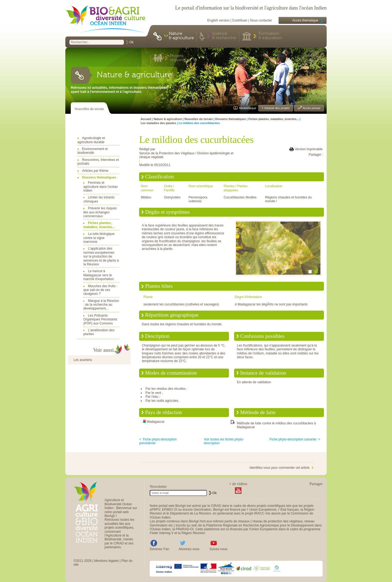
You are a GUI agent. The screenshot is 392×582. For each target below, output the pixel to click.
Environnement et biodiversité (93, 151)
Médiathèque (247, 108)
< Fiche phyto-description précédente (158, 441)
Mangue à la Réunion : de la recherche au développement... (101, 305)
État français (290, 510)
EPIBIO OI (170, 510)
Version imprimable (309, 149)
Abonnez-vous (189, 549)
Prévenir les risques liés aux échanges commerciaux (100, 212)
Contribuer (240, 20)
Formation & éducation (270, 36)
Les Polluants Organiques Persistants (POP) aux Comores (100, 319)
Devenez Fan (159, 549)
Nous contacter (261, 20)
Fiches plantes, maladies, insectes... (99, 225)
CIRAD (216, 506)
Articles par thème (95, 171)
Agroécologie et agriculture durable (91, 140)
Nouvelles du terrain (89, 109)
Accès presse (311, 108)
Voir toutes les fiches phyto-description (224, 441)
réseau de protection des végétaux (278, 521)
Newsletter (158, 486)
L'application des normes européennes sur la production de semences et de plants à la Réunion (101, 256)
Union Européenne (263, 510)
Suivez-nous (219, 549)
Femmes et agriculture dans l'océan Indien (100, 187)
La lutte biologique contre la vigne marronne (99, 238)
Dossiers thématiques (99, 177)
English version (218, 20)
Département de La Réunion (190, 513)
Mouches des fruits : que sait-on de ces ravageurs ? (100, 290)
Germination (202, 510)
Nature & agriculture (181, 36)
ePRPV (155, 510)
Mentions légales (106, 561)
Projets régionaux (180, 58)
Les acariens (83, 360)
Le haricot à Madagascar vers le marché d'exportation (99, 275)
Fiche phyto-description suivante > (295, 439)
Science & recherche (224, 36)
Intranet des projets (276, 108)
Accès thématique (305, 20)
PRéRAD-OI (185, 529)
